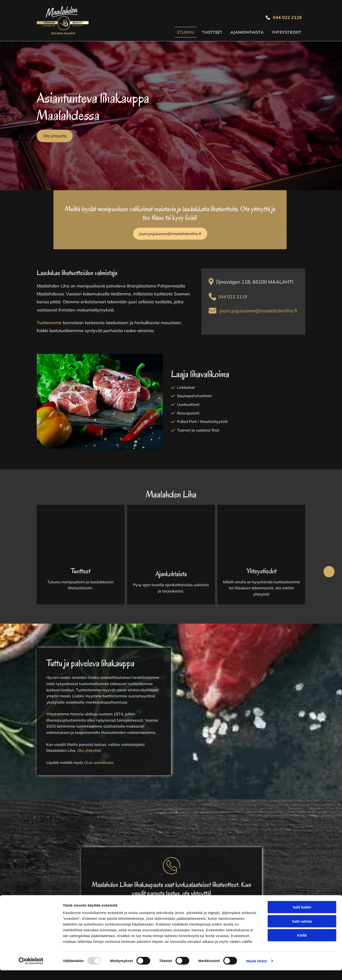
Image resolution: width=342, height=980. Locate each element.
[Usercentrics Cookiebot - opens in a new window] (31, 971)
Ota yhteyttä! (89, 750)
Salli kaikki (302, 917)
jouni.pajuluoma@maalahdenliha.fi (258, 311)
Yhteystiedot (262, 571)
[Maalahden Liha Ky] (81, 538)
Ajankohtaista (171, 574)
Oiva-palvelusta (99, 762)
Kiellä (302, 945)
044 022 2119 (233, 297)
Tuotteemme (49, 323)
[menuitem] (186, 32)
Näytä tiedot (256, 971)
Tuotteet (81, 571)
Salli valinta (302, 931)
